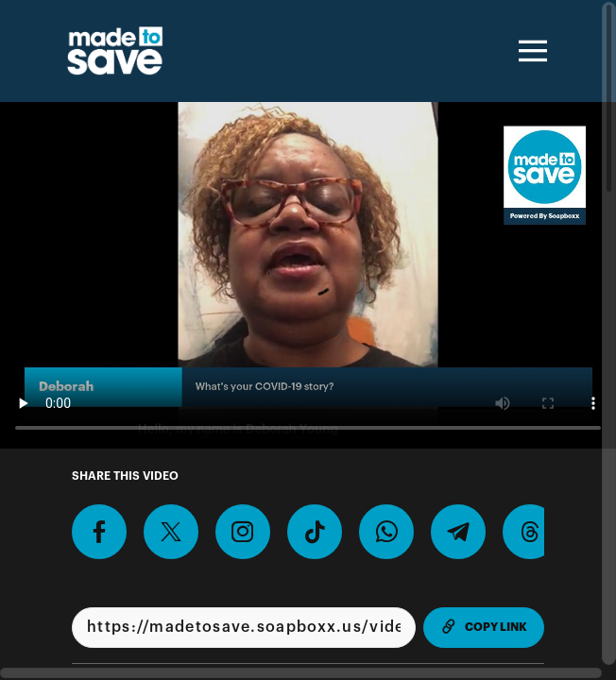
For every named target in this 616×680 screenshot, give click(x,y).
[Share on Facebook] (99, 532)
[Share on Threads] (530, 532)
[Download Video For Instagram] (243, 532)
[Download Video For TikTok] (315, 532)
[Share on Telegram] (458, 532)
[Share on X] (171, 532)
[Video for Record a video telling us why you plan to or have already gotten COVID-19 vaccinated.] (308, 275)
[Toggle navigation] (530, 51)
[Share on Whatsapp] (386, 532)
